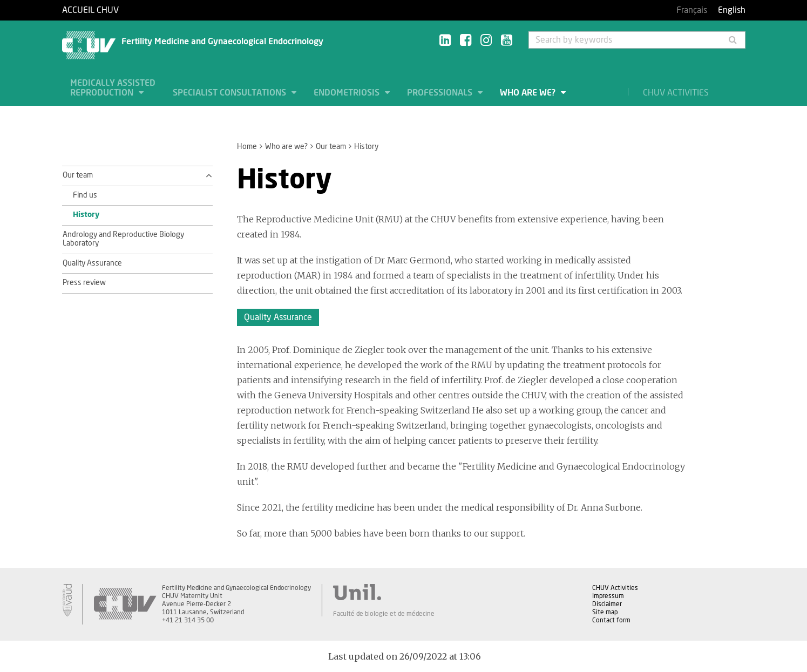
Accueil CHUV (90, 10)
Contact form (611, 620)
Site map (605, 612)
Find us (85, 195)
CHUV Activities (676, 93)
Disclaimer (607, 604)
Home (247, 147)
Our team (331, 147)
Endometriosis (348, 93)
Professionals (441, 93)
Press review (84, 283)
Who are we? (529, 93)
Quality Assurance (92, 263)
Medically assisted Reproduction (113, 88)
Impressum (608, 596)
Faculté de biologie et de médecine (384, 614)
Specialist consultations (230, 93)
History (86, 215)
